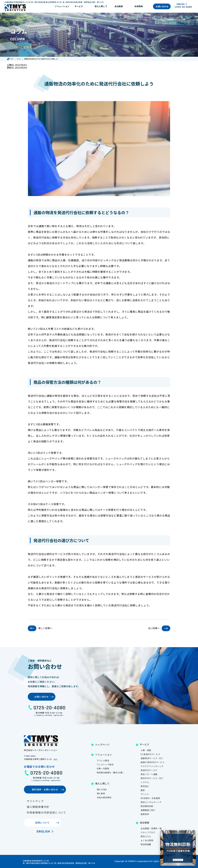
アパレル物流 (103, 760)
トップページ (102, 745)
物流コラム (146, 836)
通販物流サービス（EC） (152, 758)
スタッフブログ (148, 832)
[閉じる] (193, 833)
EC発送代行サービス (150, 754)
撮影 (143, 790)
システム (145, 782)
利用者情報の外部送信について (46, 812)
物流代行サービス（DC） (152, 778)
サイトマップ (35, 801)
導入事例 (101, 793)
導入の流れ (102, 789)
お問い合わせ (162, 6)
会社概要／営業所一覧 (151, 828)
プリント (145, 794)
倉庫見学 (145, 814)
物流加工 (145, 786)
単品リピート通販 (149, 774)
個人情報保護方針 (38, 807)
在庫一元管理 (103, 768)
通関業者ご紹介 (148, 810)
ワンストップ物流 (105, 764)
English (181, 4)
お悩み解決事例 (104, 797)
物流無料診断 (147, 806)
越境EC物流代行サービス (152, 762)
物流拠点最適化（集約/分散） (111, 772)
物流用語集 (146, 844)
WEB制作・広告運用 (150, 798)
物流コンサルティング (151, 802)
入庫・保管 (146, 750)
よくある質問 (147, 840)
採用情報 (139, 6)
